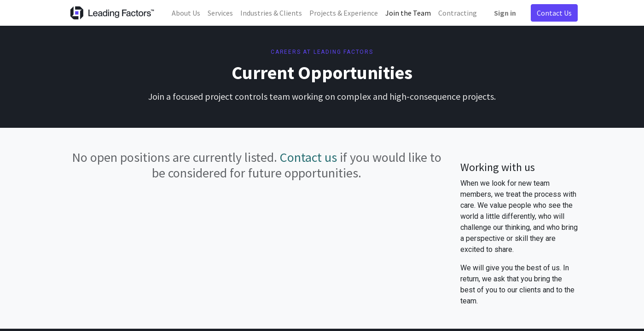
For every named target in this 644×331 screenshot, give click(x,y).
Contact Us (554, 13)
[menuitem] (186, 13)
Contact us (308, 157)
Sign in (505, 13)
